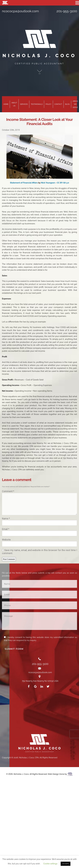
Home (6, 104)
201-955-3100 (67, 11)
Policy (48, 104)
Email (6, 529)
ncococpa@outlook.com (20, 11)
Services (24, 104)
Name (6, 519)
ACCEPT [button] (66, 864)
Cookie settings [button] (50, 864)
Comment (8, 491)
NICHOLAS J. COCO (40, 56)
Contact (58, 104)
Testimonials (37, 104)
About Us (14, 104)
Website (6, 540)
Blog (67, 104)
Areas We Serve (75, 104)
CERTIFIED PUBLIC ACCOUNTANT (39, 64)
